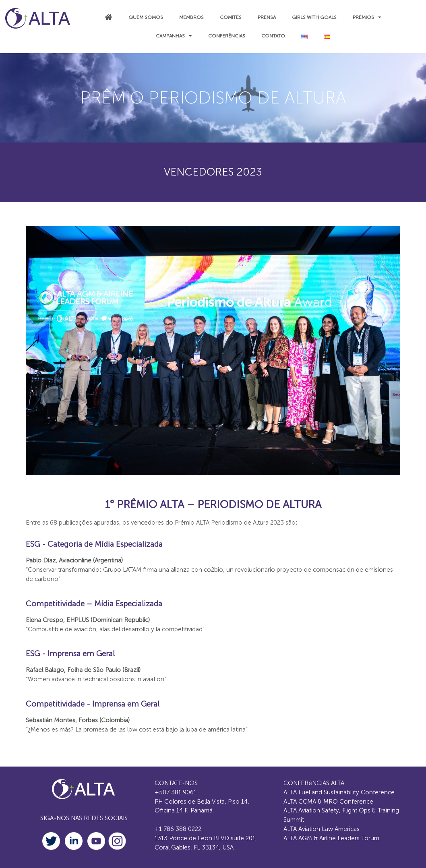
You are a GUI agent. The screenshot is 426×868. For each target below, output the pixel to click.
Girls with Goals (314, 17)
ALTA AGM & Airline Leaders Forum (331, 838)
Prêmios (367, 17)
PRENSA (267, 17)
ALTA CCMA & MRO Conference (328, 802)
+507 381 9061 (176, 792)
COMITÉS (231, 17)
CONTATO (273, 36)
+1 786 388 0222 (178, 829)
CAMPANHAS (174, 36)
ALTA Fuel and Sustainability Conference (339, 792)
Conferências (227, 36)
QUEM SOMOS (146, 17)
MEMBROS (191, 17)
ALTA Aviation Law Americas (322, 829)
